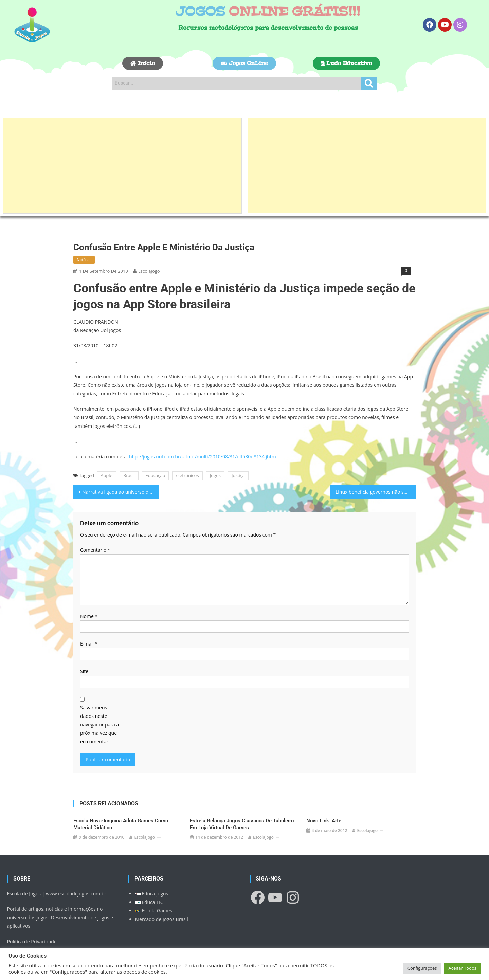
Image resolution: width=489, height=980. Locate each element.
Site (84, 671)
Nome (89, 616)
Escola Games (154, 911)
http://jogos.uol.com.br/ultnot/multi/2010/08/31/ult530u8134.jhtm (203, 457)
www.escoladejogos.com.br (76, 894)
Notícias (84, 260)
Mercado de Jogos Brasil (162, 919)
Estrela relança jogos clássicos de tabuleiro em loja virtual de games (242, 824)
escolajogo (149, 271)
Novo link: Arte (324, 821)
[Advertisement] (122, 166)
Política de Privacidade (32, 941)
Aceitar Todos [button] (462, 968)
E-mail (89, 644)
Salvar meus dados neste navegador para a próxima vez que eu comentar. (99, 725)
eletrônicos (187, 475)
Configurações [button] (422, 968)
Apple (106, 475)
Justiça (238, 475)
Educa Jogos (152, 894)
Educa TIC (149, 902)
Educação (156, 475)
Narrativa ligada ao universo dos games (121, 492)
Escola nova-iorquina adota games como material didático (121, 824)
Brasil (129, 475)
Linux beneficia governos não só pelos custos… (376, 492)
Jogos (215, 475)
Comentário (95, 550)
